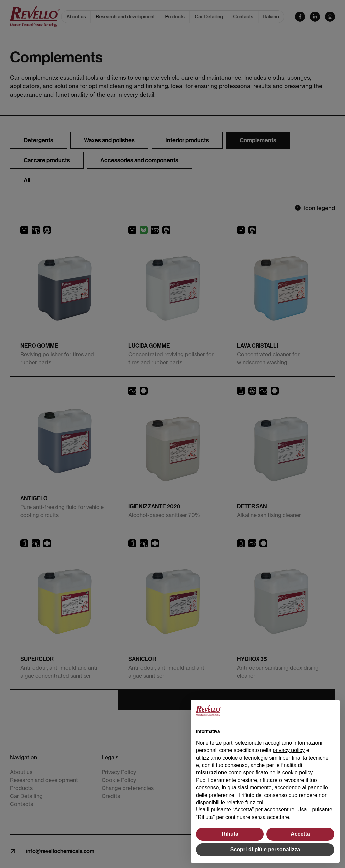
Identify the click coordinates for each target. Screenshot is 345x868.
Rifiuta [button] (230, 834)
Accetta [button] (300, 834)
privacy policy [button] (289, 750)
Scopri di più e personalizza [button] (265, 850)
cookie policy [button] (298, 772)
